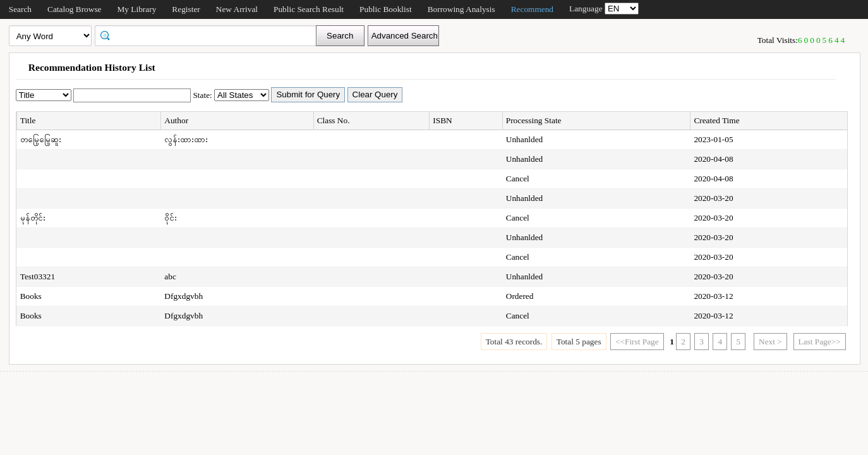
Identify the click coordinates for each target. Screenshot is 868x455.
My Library (137, 9)
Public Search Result (309, 9)
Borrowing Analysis (461, 9)
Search (20, 9)
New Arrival (237, 9)
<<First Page (637, 342)
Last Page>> (820, 342)
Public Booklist (386, 9)
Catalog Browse (75, 9)
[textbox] (210, 35)
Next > (770, 342)
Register (186, 9)
